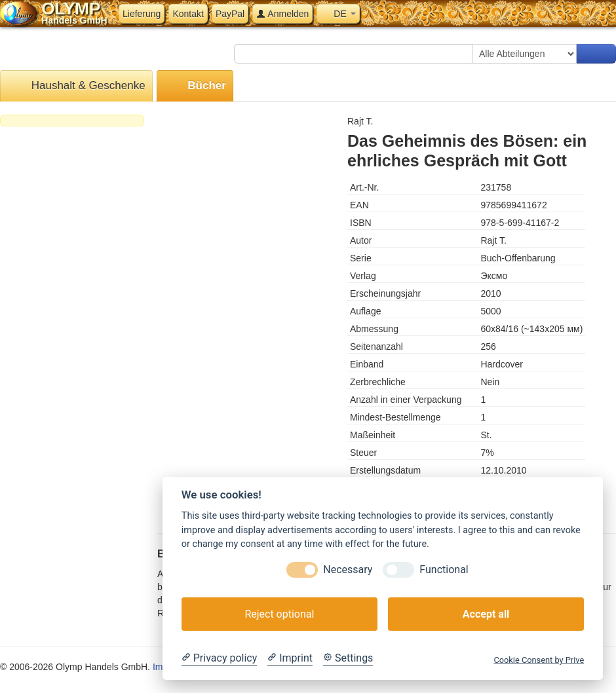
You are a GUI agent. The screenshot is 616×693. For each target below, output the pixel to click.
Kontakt (188, 14)
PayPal (230, 14)
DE (338, 14)
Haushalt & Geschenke (76, 86)
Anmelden (282, 14)
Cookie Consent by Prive (539, 660)
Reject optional (279, 614)
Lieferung (142, 14)
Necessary (348, 570)
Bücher (195, 86)
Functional (444, 570)
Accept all (486, 614)
